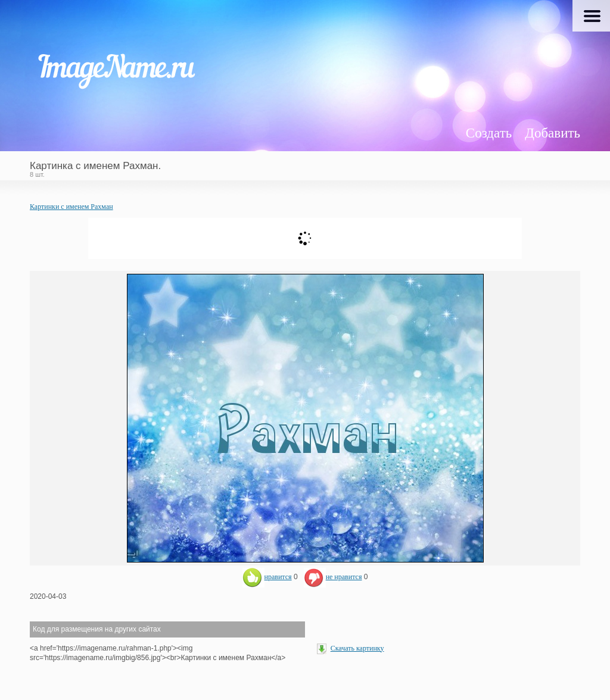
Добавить (553, 133)
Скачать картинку (357, 648)
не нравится (333, 577)
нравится (267, 577)
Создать (489, 133)
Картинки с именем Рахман (71, 207)
